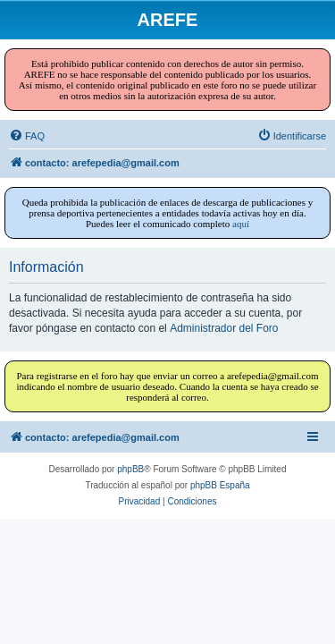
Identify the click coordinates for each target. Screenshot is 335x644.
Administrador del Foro (224, 328)
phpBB (130, 469)
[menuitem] (27, 136)
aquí (241, 224)
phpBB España (220, 485)
